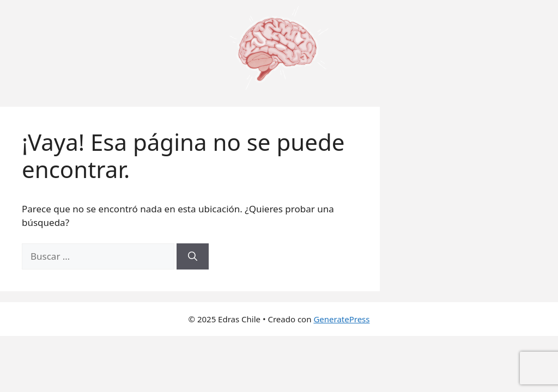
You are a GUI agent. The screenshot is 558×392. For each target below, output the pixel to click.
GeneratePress (341, 319)
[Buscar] (193, 256)
